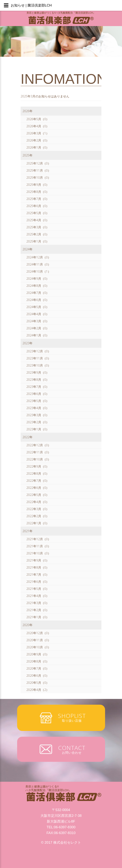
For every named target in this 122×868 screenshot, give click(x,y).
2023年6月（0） (38, 394)
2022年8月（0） (38, 473)
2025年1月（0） (38, 241)
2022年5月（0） (38, 495)
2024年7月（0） (38, 293)
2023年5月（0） (38, 401)
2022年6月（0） (38, 488)
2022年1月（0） (38, 523)
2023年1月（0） (38, 429)
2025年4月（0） (38, 220)
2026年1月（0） (38, 147)
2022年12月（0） (39, 445)
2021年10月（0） (39, 553)
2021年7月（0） (38, 575)
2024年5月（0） (38, 307)
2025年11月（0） (39, 170)
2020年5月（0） (38, 683)
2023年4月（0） (38, 408)
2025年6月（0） (38, 206)
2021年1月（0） (38, 617)
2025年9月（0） (38, 185)
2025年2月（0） (38, 234)
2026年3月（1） (38, 133)
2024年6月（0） (38, 300)
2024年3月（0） (38, 321)
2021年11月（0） (39, 546)
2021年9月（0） (38, 560)
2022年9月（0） (38, 466)
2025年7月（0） (38, 199)
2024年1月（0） (38, 335)
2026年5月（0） (38, 119)
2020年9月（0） (38, 654)
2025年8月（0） (38, 192)
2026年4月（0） (38, 126)
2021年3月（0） (38, 603)
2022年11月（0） (39, 452)
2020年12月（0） (39, 633)
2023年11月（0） (39, 358)
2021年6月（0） (38, 582)
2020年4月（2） (38, 690)
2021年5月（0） (38, 589)
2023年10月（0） (39, 365)
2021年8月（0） (38, 567)
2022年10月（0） (39, 459)
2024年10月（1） (39, 271)
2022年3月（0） (38, 509)
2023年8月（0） (38, 380)
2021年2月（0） (38, 610)
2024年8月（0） (38, 286)
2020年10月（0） (39, 647)
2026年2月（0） (38, 140)
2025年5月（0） (38, 213)
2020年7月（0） (38, 668)
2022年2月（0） (38, 516)
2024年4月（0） (38, 314)
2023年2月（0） (38, 422)
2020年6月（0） (38, 676)
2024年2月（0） (38, 328)
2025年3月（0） (38, 227)
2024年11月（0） (39, 264)
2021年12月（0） (39, 539)
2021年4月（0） (38, 596)
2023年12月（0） (39, 351)
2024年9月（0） (38, 279)
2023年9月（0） (38, 372)
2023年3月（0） (38, 415)
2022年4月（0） (38, 502)
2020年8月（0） (38, 661)
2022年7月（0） (38, 481)
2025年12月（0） (39, 163)
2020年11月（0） (39, 640)
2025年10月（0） (39, 178)
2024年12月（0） (39, 257)
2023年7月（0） (38, 387)
